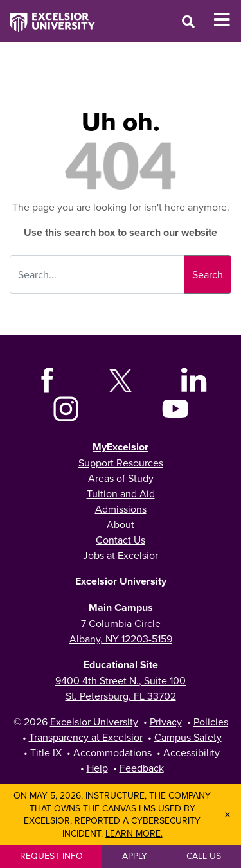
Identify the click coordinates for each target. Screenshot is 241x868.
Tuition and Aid (121, 493)
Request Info (51, 856)
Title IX (46, 752)
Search (208, 274)
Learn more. (134, 833)
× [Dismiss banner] (228, 815)
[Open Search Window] (188, 22)
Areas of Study (121, 478)
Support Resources (121, 463)
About (121, 524)
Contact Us (121, 540)
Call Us (204, 856)
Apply (135, 856)
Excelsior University (94, 722)
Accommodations (112, 752)
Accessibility (192, 752)
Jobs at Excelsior (121, 555)
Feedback (142, 768)
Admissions (121, 509)
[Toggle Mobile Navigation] (227, 20)
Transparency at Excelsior (86, 737)
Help (97, 768)
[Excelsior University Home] (48, 16)
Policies (211, 722)
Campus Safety (188, 737)
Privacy (166, 722)
